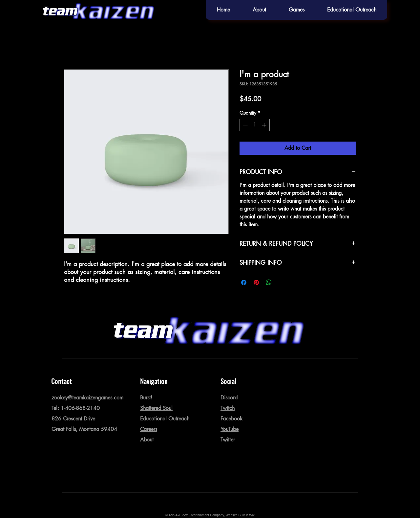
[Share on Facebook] (244, 282)
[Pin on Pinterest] (256, 282)
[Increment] (265, 125)
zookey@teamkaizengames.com (87, 398)
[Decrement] (245, 125)
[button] (296, 10)
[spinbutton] (255, 125)
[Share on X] (281, 282)
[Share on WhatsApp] (269, 282)
